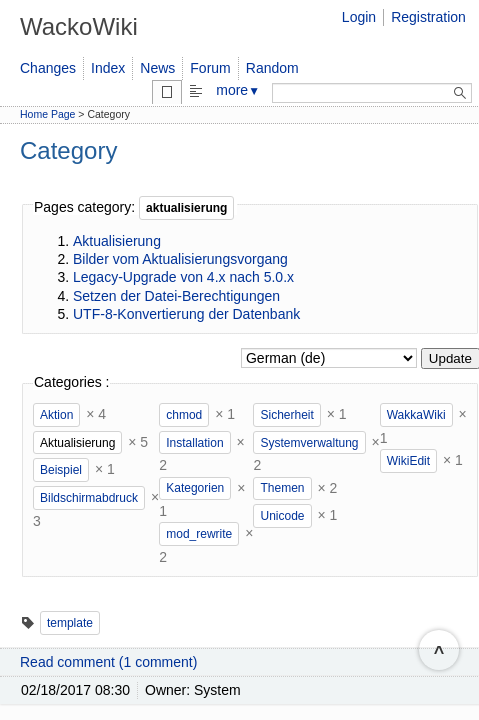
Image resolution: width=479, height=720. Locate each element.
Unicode (282, 516)
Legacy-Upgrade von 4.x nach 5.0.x (183, 277)
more (238, 90)
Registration (428, 17)
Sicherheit (286, 415)
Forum (210, 68)
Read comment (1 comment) (108, 662)
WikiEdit (408, 461)
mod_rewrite (199, 534)
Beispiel (61, 470)
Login (359, 17)
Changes (48, 68)
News (157, 68)
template (70, 623)
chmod (184, 415)
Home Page (47, 114)
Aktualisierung (117, 241)
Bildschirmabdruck (89, 498)
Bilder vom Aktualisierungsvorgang (180, 259)
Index (108, 68)
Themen (282, 488)
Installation (194, 443)
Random (272, 68)
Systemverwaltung (309, 443)
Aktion (56, 415)
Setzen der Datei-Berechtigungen (176, 296)
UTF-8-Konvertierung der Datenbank (186, 314)
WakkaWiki (416, 415)
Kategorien (195, 488)
